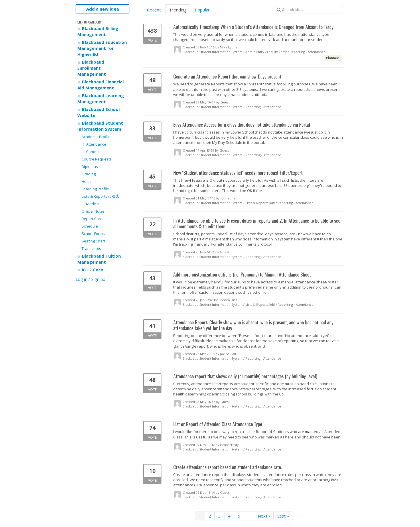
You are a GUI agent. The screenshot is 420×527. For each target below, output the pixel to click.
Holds (87, 181)
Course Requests (97, 159)
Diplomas (90, 166)
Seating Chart (93, 241)
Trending (178, 10)
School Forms (93, 234)
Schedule (90, 226)
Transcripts (91, 248)
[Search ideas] (309, 10)
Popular (202, 10)
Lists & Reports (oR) (100, 196)
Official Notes (93, 211)
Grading (89, 174)
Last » (283, 516)
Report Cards (93, 219)
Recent (154, 10)
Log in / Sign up (90, 279)
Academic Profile (96, 137)
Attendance (94, 144)
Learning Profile (95, 189)
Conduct (91, 152)
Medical (91, 204)
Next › (264, 516)
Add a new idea (102, 9)
